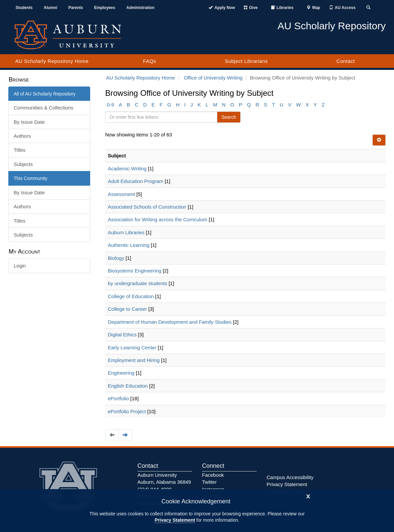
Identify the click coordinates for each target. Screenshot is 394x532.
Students (24, 8)
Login (20, 266)
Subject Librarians (246, 61)
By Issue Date (29, 122)
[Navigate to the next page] (125, 435)
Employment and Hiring (134, 360)
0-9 (110, 105)
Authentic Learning (129, 245)
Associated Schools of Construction (147, 207)
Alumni (50, 8)
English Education (128, 386)
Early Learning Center (132, 348)
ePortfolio (118, 398)
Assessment (121, 194)
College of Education (131, 296)
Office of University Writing (213, 78)
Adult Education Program (136, 181)
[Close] (308, 496)
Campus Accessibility (290, 477)
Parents (76, 8)
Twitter (209, 482)
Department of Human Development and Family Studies (170, 322)
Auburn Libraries (126, 232)
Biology (116, 258)
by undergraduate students (137, 283)
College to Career (127, 309)
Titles (19, 150)
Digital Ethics (122, 335)
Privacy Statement (175, 520)
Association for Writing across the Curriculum (158, 219)
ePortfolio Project (127, 411)
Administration (140, 8)
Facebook (213, 475)
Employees (105, 8)
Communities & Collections (43, 108)
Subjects (23, 164)
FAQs (150, 61)
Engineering (121, 373)
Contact (346, 61)
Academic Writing (127, 169)
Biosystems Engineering (135, 271)
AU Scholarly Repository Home (52, 61)
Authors (22, 136)
